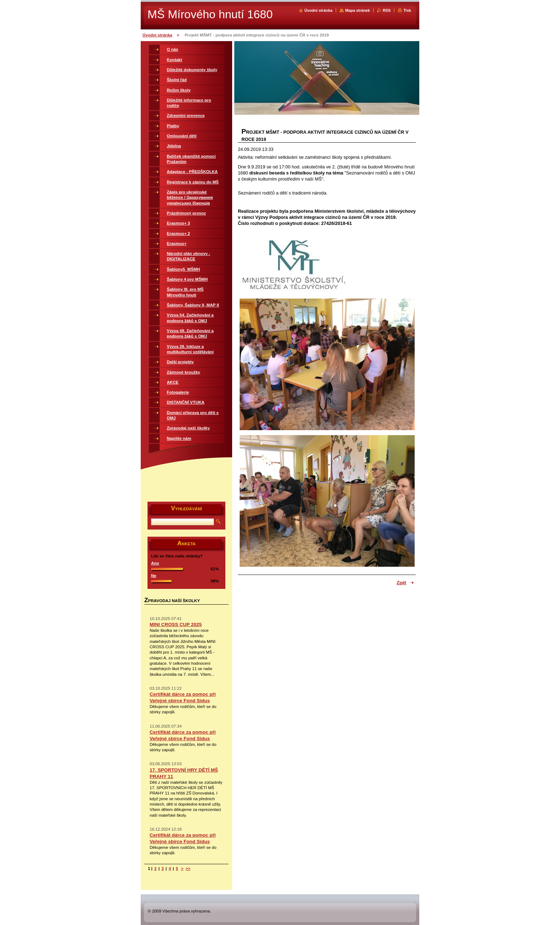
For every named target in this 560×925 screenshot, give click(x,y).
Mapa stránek (357, 10)
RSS (386, 10)
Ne (154, 576)
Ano (155, 563)
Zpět (402, 583)
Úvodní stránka (318, 10)
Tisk (407, 10)
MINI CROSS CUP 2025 (176, 624)
